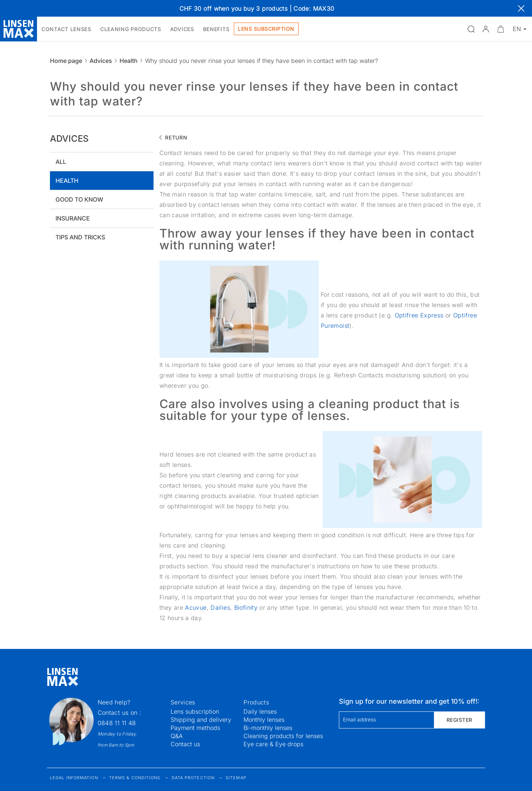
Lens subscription (195, 711)
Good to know (79, 199)
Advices (101, 61)
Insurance (73, 218)
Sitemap (236, 778)
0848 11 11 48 (117, 723)
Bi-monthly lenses (268, 728)
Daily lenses (260, 711)
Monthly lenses (264, 720)
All (61, 162)
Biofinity (247, 607)
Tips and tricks (80, 237)
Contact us (185, 744)
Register (459, 720)
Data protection (193, 778)
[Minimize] (501, 29)
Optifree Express (419, 315)
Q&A (177, 736)
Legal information (74, 778)
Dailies (220, 607)
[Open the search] (471, 29)
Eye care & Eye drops (273, 744)
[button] (486, 29)
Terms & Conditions (135, 778)
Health (129, 61)
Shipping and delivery (201, 720)
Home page (66, 61)
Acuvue (196, 607)
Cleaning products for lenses (283, 736)
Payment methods (195, 728)
